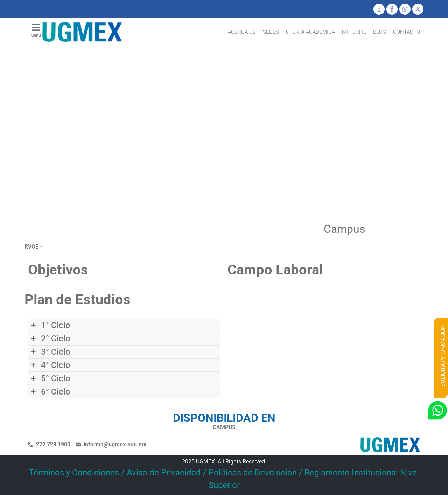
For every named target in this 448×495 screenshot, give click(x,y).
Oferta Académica (310, 32)
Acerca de (242, 32)
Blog (380, 32)
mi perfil (354, 32)
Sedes (271, 32)
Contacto (407, 32)
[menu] (36, 27)
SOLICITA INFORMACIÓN (443, 356)
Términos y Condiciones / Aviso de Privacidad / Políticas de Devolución (163, 473)
